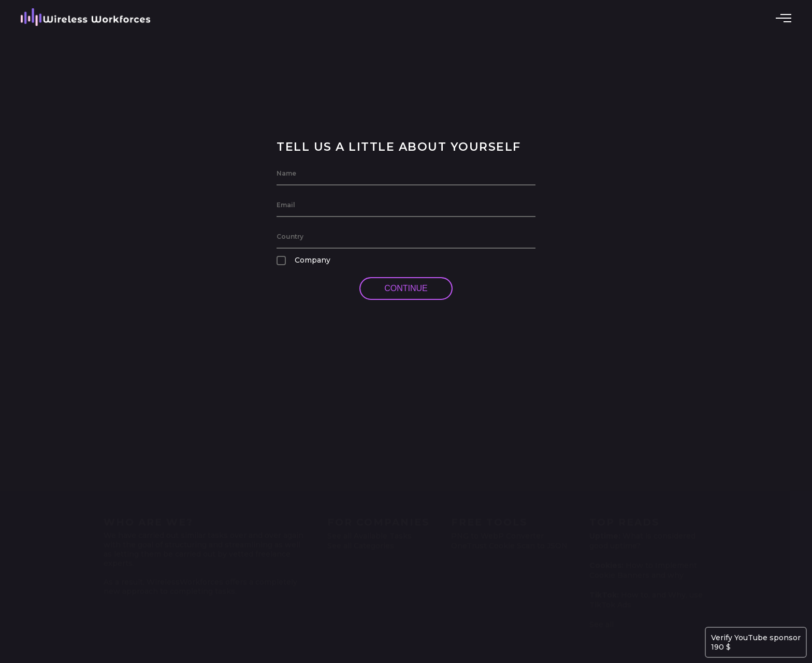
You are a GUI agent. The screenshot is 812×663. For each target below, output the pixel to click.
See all (601, 622)
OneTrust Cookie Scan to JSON (509, 543)
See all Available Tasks (369, 533)
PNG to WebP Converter (497, 533)
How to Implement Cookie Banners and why (643, 567)
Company (303, 260)
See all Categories (361, 543)
